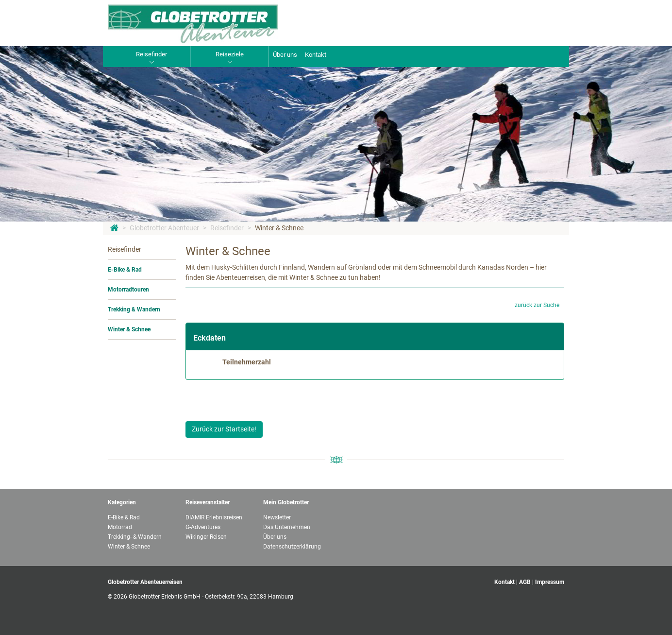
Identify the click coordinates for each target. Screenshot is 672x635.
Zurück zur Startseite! (224, 429)
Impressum (550, 582)
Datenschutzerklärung (292, 547)
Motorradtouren (128, 290)
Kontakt (316, 55)
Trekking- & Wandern (135, 537)
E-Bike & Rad (125, 270)
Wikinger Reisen (206, 537)
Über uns (285, 55)
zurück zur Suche (537, 305)
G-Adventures (203, 527)
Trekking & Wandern (134, 309)
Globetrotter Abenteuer (164, 228)
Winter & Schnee (279, 228)
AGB (525, 582)
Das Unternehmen (287, 527)
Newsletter (277, 517)
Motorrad (120, 527)
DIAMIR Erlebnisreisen (214, 517)
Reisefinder (227, 228)
